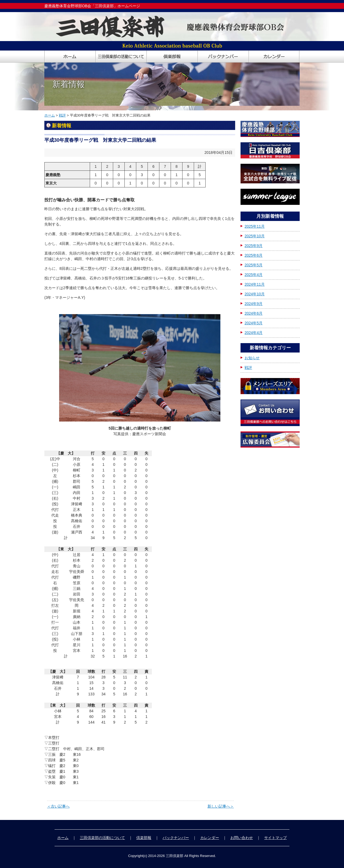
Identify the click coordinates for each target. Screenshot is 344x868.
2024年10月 (255, 294)
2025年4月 (254, 275)
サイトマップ (275, 838)
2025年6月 (254, 255)
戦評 (62, 115)
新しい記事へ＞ (221, 806)
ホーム (50, 115)
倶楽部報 (144, 838)
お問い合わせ (242, 838)
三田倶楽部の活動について (102, 838)
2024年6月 (254, 313)
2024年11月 (255, 284)
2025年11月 (255, 226)
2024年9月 (254, 304)
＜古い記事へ (58, 806)
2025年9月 (254, 246)
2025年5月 (254, 265)
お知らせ (252, 358)
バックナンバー (176, 838)
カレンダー (210, 838)
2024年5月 (254, 323)
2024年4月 (254, 333)
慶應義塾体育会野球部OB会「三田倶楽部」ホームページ (92, 6)
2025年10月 (255, 236)
